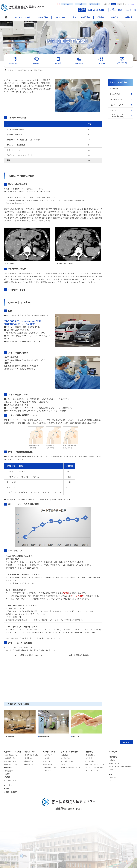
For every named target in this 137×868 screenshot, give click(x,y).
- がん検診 (89, 758)
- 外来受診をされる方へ (32, 755)
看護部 (7, 777)
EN (129, 4)
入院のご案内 (60, 17)
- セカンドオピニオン (92, 770)
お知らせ (115, 17)
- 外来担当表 (28, 758)
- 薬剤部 (7, 774)
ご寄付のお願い (95, 4)
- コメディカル (114, 763)
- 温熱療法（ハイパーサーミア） (71, 767)
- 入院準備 (47, 758)
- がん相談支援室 (10, 780)
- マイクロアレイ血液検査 (94, 767)
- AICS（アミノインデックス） (95, 764)
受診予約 (101, 17)
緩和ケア (121, 110)
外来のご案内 (43, 17)
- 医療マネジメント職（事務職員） (121, 766)
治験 (81, 4)
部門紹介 (8, 767)
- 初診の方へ (28, 761)
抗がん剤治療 (121, 94)
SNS (111, 774)
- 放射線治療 (64, 755)
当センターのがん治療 (81, 17)
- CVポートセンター (121, 105)
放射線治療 (121, 88)
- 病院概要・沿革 (10, 761)
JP (126, 4)
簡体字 (133, 4)
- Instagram (113, 781)
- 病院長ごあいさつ (11, 755)
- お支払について (49, 770)
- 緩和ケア (63, 764)
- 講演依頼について (11, 764)
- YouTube (113, 778)
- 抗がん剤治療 (65, 758)
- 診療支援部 (9, 771)
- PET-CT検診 (90, 761)
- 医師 (111, 769)
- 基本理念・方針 (10, 758)
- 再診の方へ (28, 764)
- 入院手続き (48, 755)
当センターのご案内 (23, 17)
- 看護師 (112, 760)
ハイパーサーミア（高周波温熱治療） (121, 116)
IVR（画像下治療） (37, 70)
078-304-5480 (92, 10)
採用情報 (129, 17)
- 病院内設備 (48, 764)
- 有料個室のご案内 (50, 767)
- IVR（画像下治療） (67, 761)
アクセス (67, 4)
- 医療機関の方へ (91, 755)
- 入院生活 (47, 761)
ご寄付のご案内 (11, 792)
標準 (113, 4)
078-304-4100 (122, 10)
